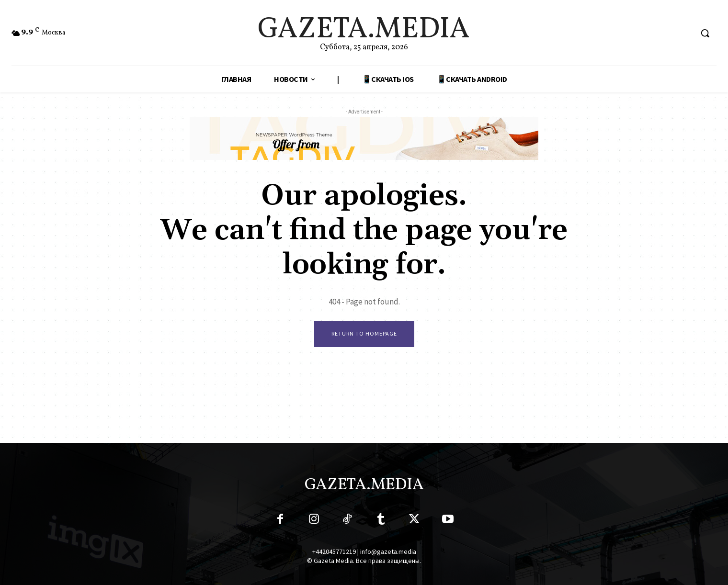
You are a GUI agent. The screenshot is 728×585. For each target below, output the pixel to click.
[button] (705, 33)
